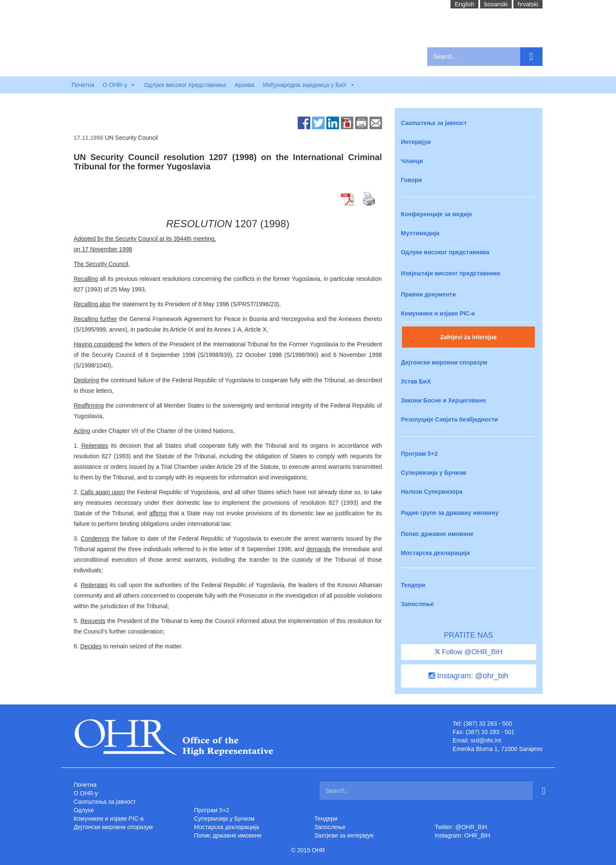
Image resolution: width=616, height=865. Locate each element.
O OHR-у (86, 793)
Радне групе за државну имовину (450, 513)
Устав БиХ (416, 381)
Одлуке (84, 810)
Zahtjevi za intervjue (469, 337)
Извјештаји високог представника (451, 273)
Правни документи (429, 294)
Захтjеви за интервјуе (344, 835)
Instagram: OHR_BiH (463, 835)
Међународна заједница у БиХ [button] (309, 85)
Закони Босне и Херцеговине (444, 400)
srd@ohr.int (486, 740)
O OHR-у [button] (119, 85)
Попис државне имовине (437, 534)
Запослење (418, 604)
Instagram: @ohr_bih (468, 676)
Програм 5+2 (419, 454)
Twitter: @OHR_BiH (461, 827)
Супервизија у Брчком (434, 473)
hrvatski (528, 4)
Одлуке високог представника (185, 85)
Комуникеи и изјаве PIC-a (438, 313)
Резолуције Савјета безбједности (450, 419)
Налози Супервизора (432, 492)
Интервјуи (416, 142)
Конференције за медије (437, 214)
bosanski (496, 4)
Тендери (413, 585)
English (464, 4)
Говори (412, 180)
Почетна (83, 85)
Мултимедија (420, 233)
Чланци (412, 161)
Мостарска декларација (436, 553)
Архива (245, 85)
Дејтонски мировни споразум (444, 362)
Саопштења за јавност (434, 123)
